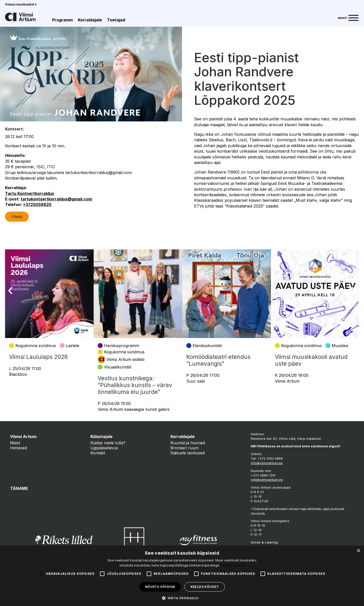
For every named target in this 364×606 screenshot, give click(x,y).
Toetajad (116, 20)
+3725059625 (37, 205)
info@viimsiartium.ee (267, 463)
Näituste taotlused (188, 453)
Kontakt (98, 453)
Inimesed (19, 448)
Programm (62, 20)
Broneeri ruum (185, 448)
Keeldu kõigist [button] (205, 587)
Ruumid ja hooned (188, 443)
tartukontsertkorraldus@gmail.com (56, 199)
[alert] (182, 576)
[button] (182, 598)
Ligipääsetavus (104, 448)
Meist (15, 443)
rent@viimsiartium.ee (267, 480)
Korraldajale (90, 20)
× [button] (358, 551)
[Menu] (348, 17)
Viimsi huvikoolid (21, 4)
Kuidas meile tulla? (108, 443)
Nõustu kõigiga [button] (160, 587)
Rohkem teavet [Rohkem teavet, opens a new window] (233, 565)
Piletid (17, 217)
